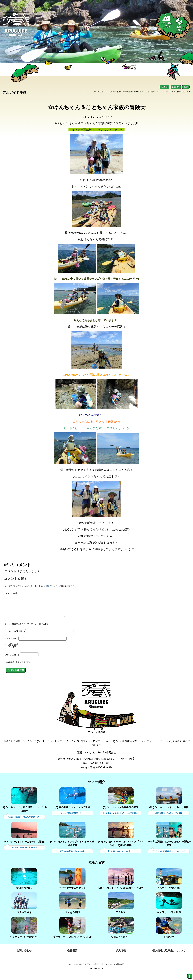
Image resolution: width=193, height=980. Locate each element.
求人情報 (121, 955)
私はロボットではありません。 (20, 666)
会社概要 (72, 955)
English (176, 87)
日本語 (164, 87)
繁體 (186, 87)
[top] (190, 976)
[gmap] (134, 763)
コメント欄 (11, 593)
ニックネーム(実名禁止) (15, 635)
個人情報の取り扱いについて (169, 955)
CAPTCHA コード (12, 659)
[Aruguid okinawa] (16, 26)
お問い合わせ (24, 955)
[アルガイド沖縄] (96, 702)
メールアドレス (11, 643)
